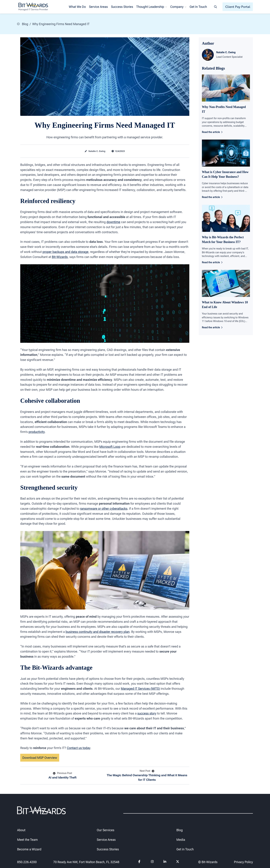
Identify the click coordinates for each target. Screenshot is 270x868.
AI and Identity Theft (63, 775)
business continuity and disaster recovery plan (97, 632)
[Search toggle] (216, 7)
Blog (23, 24)
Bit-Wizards (60, 257)
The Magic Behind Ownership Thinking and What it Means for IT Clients (147, 775)
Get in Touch (185, 849)
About (21, 830)
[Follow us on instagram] (152, 862)
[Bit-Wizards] (33, 7)
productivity (37, 432)
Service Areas (98, 7)
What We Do (77, 7)
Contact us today (79, 748)
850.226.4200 (27, 862)
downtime (113, 222)
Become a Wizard (29, 849)
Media (181, 839)
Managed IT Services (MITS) (140, 689)
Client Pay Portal (238, 7)
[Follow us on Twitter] (178, 862)
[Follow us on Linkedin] (165, 862)
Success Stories (122, 7)
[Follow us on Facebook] (140, 862)
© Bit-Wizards (208, 862)
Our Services (105, 830)
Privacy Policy (243, 862)
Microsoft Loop (110, 446)
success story (147, 713)
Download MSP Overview (40, 758)
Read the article (212, 132)
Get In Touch (198, 7)
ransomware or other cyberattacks (104, 509)
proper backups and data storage (65, 252)
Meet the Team (27, 839)
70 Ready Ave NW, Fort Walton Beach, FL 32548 (86, 862)
